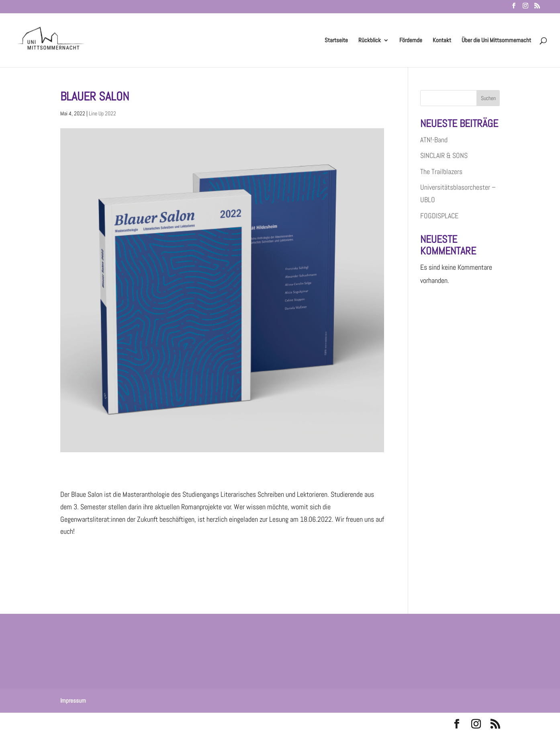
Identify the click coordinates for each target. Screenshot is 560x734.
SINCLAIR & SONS (444, 155)
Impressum (73, 700)
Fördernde (411, 41)
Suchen (488, 98)
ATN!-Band (434, 140)
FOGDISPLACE (439, 216)
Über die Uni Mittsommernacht (496, 41)
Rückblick (370, 41)
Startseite (336, 41)
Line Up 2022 (102, 113)
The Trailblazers (441, 171)
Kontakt (442, 41)
